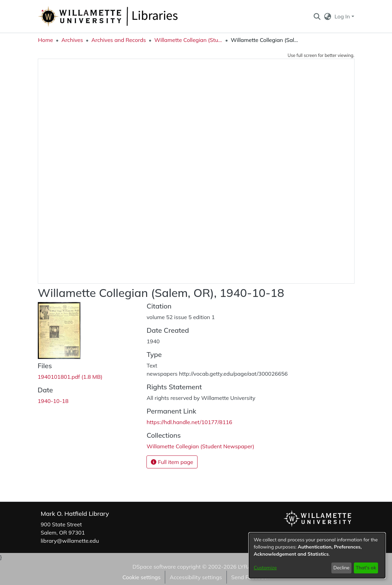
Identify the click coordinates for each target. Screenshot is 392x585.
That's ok (366, 568)
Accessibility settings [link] (196, 577)
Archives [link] (72, 40)
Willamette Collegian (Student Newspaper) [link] (188, 40)
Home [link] (46, 40)
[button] (317, 16)
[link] (70, 377)
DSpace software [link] (154, 567)
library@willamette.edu (70, 541)
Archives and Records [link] (119, 40)
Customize (265, 568)
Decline (342, 568)
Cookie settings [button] (141, 577)
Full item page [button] (172, 462)
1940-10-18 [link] (53, 401)
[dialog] (317, 556)
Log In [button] (343, 16)
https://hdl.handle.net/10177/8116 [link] (189, 422)
